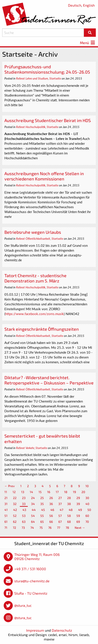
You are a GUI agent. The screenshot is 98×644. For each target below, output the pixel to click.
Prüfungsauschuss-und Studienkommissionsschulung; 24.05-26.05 (47, 69)
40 (87, 504)
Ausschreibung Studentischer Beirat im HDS (48, 120)
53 (24, 516)
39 (78, 504)
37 (60, 504)
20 (83, 492)
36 (51, 504)
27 (60, 498)
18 (66, 492)
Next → (80, 528)
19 (74, 492)
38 (69, 504)
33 (24, 504)
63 (24, 522)
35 (42, 504)
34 (33, 504)
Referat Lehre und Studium (32, 78)
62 (15, 522)
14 (31, 492)
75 (41, 528)
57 (60, 516)
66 (51, 522)
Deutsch (75, 5)
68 (69, 522)
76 (50, 528)
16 (49, 492)
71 (6, 528)
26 (51, 498)
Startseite (55, 78)
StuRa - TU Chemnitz (31, 593)
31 (6, 504)
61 (6, 522)
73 (23, 528)
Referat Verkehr (25, 448)
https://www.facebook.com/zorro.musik (35, 314)
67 (60, 522)
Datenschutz (62, 630)
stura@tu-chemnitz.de (32, 581)
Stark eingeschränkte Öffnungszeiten (42, 329)
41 (6, 510)
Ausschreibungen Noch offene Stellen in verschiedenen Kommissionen (44, 176)
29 (78, 498)
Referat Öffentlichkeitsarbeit (33, 239)
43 (24, 510)
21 (6, 498)
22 (15, 498)
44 (34, 510)
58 (69, 516)
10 (87, 486)
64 (33, 522)
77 (59, 528)
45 (43, 510)
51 (6, 516)
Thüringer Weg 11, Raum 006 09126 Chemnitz (37, 557)
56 (51, 516)
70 (87, 522)
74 (32, 528)
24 (33, 498)
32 (15, 504)
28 (69, 498)
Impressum (35, 630)
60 (87, 516)
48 (71, 510)
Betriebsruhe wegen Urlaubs (33, 232)
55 (42, 516)
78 (67, 528)
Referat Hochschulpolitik (31, 127)
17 (57, 492)
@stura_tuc (23, 605)
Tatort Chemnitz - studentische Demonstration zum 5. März (35, 278)
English (89, 5)
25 (42, 498)
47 (61, 510)
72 (14, 528)
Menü (88, 43)
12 (14, 492)
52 (15, 516)
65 (42, 522)
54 (33, 516)
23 (24, 498)
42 (15, 510)
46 (52, 510)
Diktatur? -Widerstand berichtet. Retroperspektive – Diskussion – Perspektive (49, 380)
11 (6, 492)
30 (87, 498)
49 (80, 510)
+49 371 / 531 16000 (30, 569)
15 (40, 492)
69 (78, 522)
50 (89, 510)
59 (78, 516)
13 (23, 492)
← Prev (10, 486)
